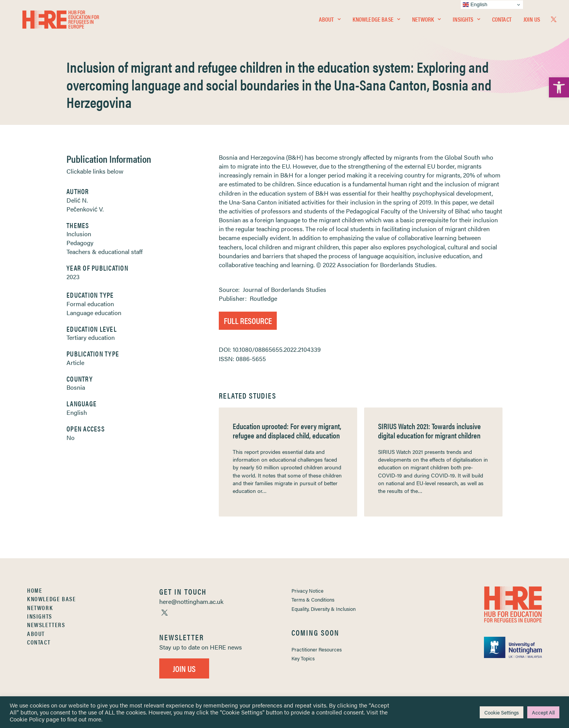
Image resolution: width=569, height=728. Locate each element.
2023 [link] (73, 277)
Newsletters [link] (46, 625)
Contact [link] (502, 22)
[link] (559, 87)
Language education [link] (94, 313)
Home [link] (35, 590)
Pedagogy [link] (80, 243)
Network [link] (426, 22)
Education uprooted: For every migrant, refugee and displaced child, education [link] (287, 430)
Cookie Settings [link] (502, 712)
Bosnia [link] (76, 387)
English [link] (77, 412)
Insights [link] (466, 22)
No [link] (71, 437)
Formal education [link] (90, 304)
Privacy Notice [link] (307, 591)
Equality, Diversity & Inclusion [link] (324, 609)
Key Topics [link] (303, 658)
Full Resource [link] (248, 320)
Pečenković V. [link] (85, 209)
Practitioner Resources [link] (317, 649)
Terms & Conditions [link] (313, 599)
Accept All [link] (543, 712)
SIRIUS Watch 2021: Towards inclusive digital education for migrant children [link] (429, 430)
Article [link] (75, 362)
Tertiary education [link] (91, 337)
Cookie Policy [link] (27, 719)
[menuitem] (330, 22)
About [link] (330, 22)
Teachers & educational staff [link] (105, 251)
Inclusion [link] (79, 234)
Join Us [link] (532, 22)
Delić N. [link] (77, 200)
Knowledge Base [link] (376, 22)
